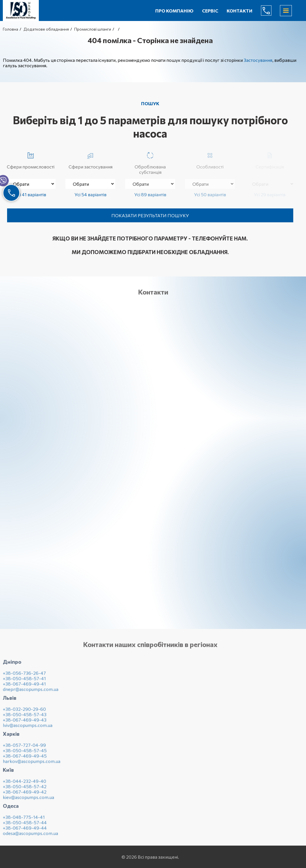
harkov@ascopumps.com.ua (32, 763)
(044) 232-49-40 (271, 10)
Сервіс (210, 11)
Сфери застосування (91, 160)
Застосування (258, 60)
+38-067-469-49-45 (25, 758)
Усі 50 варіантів (210, 194)
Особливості (210, 160)
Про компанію (174, 11)
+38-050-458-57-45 (25, 752)
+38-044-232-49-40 (25, 783)
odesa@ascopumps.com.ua (30, 835)
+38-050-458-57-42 (25, 788)
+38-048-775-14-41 (24, 819)
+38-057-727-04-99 (24, 747)
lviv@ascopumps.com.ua (28, 727)
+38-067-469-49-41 (24, 686)
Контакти (240, 11)
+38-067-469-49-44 (25, 830)
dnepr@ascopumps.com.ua (31, 691)
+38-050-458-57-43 (25, 716)
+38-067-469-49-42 (25, 794)
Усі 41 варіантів (31, 194)
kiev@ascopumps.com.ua (28, 799)
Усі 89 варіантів (150, 194)
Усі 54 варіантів (91, 194)
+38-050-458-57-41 (24, 680)
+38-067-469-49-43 (25, 722)
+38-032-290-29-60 (24, 711)
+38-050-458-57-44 (25, 824)
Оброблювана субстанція (150, 162)
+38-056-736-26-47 (24, 675)
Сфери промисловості (31, 160)
